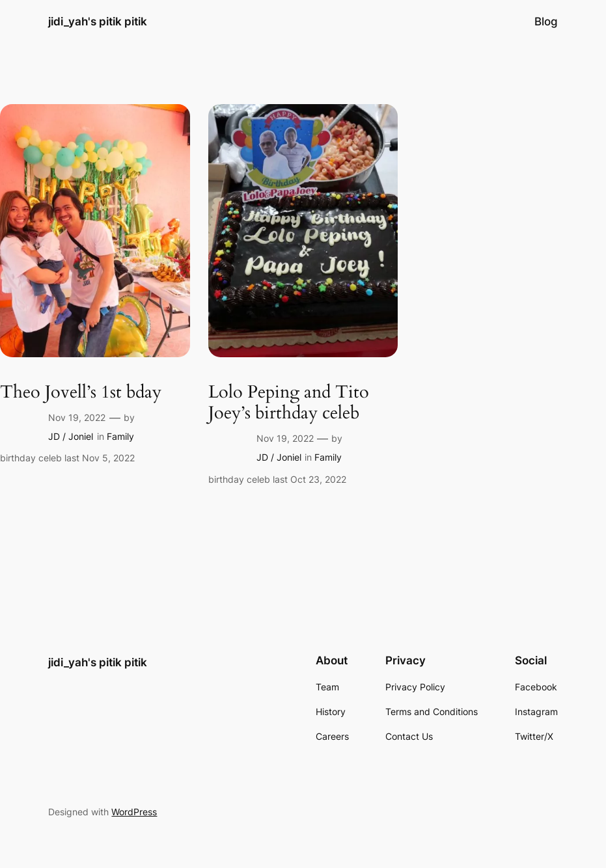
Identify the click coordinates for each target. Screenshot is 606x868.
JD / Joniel (71, 436)
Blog (546, 21)
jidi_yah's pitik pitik (98, 21)
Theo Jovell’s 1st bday (81, 392)
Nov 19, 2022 (77, 417)
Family (120, 436)
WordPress (134, 812)
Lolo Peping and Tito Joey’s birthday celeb (289, 403)
